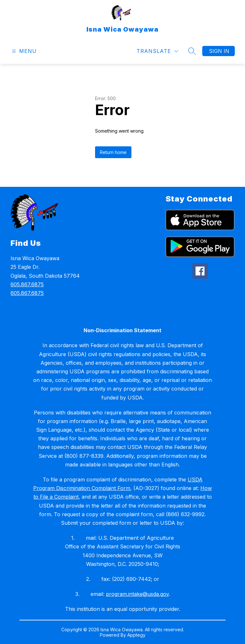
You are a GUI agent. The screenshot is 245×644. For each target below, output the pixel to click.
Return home (113, 152)
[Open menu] (23, 51)
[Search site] (192, 51)
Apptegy (136, 635)
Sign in (219, 51)
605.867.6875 (27, 284)
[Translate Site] (157, 51)
